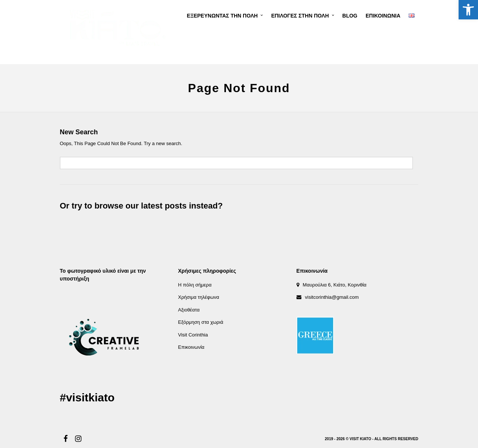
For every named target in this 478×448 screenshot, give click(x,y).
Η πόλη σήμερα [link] (195, 285)
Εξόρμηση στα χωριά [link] (201, 322)
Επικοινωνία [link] (191, 347)
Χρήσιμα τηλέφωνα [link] (199, 297)
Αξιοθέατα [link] (189, 310)
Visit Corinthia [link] (193, 335)
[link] (468, 10)
